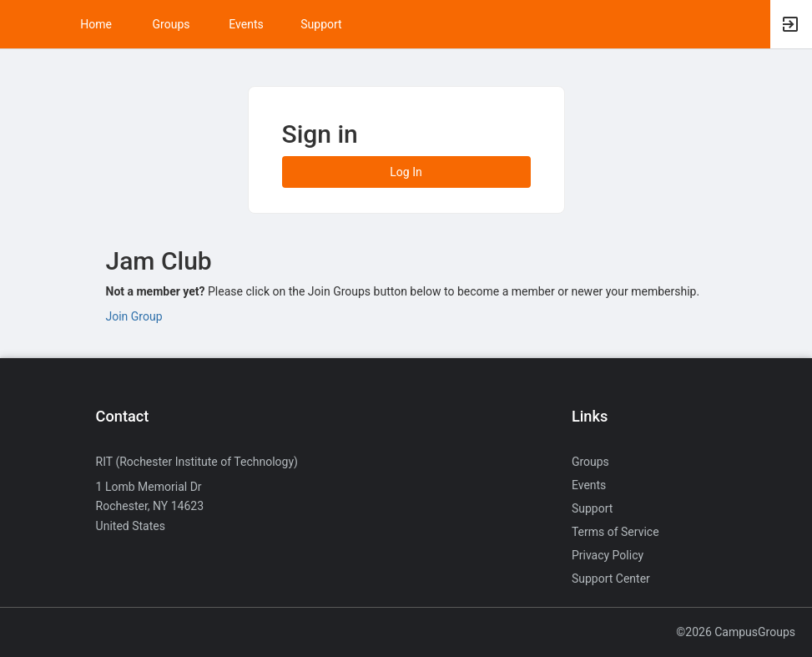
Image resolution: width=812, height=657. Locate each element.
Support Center (611, 579)
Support (321, 24)
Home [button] (96, 24)
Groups (171, 24)
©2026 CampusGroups (736, 632)
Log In (406, 172)
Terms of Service (615, 532)
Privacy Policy (608, 555)
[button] (21, 24)
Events (246, 24)
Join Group (134, 316)
